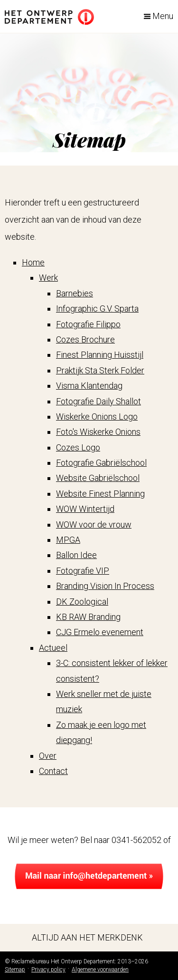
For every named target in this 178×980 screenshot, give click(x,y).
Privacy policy (48, 970)
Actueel (53, 648)
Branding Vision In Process (105, 586)
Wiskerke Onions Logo (97, 416)
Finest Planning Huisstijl (100, 355)
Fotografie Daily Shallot (98, 401)
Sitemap (15, 970)
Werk (48, 278)
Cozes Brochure (85, 339)
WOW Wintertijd (85, 509)
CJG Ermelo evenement (100, 632)
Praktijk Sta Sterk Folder (100, 370)
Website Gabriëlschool (98, 478)
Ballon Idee (76, 555)
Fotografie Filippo (88, 324)
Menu (163, 16)
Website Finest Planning (100, 494)
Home (33, 262)
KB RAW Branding (88, 617)
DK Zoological (82, 602)
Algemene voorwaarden (100, 970)
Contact (53, 771)
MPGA (68, 540)
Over (48, 756)
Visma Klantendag (89, 386)
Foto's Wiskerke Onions (98, 432)
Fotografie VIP (83, 571)
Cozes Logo (78, 447)
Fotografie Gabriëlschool (101, 463)
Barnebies (75, 293)
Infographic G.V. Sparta (97, 309)
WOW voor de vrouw (94, 524)
